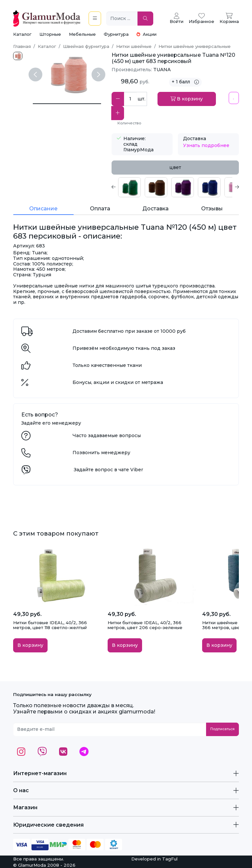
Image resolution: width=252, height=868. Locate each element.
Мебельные (82, 34)
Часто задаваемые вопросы (107, 435)
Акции (147, 34)
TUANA (162, 70)
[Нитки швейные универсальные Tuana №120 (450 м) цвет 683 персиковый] (67, 104)
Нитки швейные (134, 46)
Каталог (22, 34)
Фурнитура (116, 34)
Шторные (50, 34)
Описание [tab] (43, 209)
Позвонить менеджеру (101, 453)
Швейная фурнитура (86, 46)
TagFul (170, 859)
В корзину (187, 99)
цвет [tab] (175, 167)
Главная (22, 46)
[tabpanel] (175, 187)
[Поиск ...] (122, 19)
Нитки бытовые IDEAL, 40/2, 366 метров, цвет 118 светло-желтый (50, 625)
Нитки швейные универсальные (195, 46)
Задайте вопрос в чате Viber (108, 470)
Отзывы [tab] (212, 209)
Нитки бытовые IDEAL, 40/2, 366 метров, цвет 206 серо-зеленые (145, 625)
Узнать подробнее (206, 145)
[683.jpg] (18, 56)
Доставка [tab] (156, 209)
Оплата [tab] (100, 209)
